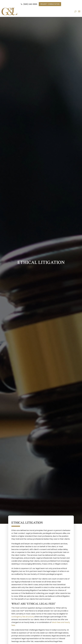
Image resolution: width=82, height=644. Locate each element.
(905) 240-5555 (28, 4)
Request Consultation (50, 4)
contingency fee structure (22, 617)
